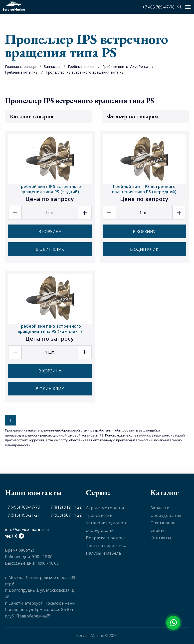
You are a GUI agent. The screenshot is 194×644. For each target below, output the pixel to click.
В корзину (50, 232)
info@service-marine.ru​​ (27, 529)
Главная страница (20, 66)
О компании (163, 523)
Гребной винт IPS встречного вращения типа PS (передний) (144, 189)
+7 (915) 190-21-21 (22, 515)
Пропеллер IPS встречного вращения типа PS (85, 72)
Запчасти (52, 66)
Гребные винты (81, 66)
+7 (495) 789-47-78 (22, 507)
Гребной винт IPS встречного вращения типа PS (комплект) (50, 329)
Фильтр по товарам (146, 117)
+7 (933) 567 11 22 (65, 515)
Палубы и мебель (104, 553)
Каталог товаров (49, 117)
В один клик (50, 249)
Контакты (161, 538)
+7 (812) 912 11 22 (65, 507)
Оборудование (166, 515)
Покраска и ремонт (106, 538)
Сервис (158, 530)
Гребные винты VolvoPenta (125, 66)
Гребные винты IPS (21, 72)
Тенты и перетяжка (106, 545)
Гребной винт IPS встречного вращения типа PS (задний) (50, 189)
